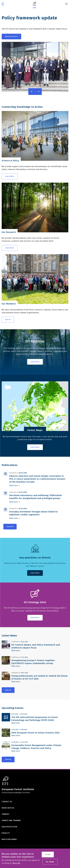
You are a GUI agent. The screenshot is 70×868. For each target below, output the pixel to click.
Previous (32, 92)
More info (16, 864)
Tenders (5, 814)
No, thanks (50, 862)
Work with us (8, 808)
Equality (6, 833)
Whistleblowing (9, 839)
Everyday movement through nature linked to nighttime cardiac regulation (33, 513)
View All (8, 690)
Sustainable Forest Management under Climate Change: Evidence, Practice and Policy (36, 747)
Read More (35, 618)
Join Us (8, 320)
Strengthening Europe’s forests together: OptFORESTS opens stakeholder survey (33, 662)
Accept (48, 855)
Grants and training (11, 820)
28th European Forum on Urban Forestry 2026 (35, 733)
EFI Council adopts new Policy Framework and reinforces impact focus (36, 646)
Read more (14, 485)
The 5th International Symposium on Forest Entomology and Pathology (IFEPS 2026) (35, 719)
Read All (10, 527)
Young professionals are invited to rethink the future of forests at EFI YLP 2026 (39, 677)
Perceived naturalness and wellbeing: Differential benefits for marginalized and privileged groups (36, 497)
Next (38, 92)
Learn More (10, 176)
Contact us (7, 802)
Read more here (11, 36)
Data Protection (9, 827)
